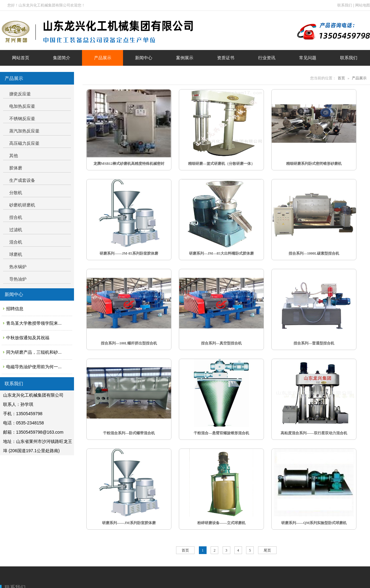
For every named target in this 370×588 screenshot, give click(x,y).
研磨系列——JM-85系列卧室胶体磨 (129, 253)
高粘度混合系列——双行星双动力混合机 (314, 433)
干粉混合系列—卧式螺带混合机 (129, 433)
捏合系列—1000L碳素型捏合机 (314, 253)
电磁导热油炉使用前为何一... (34, 367)
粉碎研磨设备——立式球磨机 (221, 523)
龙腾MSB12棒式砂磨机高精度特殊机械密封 (129, 164)
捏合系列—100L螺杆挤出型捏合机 (129, 343)
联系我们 (345, 5)
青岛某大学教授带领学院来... (34, 323)
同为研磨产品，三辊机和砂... (34, 352)
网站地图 (363, 5)
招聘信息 (15, 309)
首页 (341, 78)
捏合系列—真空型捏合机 (221, 343)
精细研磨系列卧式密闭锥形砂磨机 (314, 164)
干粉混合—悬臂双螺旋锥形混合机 (221, 433)
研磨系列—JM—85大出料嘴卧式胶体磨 (221, 253)
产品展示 (359, 78)
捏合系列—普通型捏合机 (314, 343)
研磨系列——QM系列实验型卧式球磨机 (314, 523)
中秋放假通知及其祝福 (28, 338)
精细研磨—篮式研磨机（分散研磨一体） (221, 164)
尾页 (267, 550)
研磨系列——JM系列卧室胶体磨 (129, 523)
